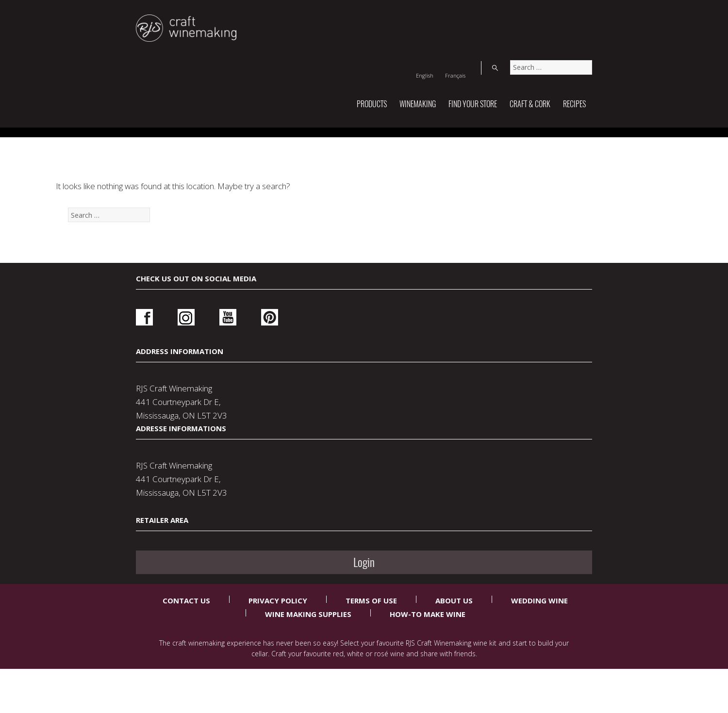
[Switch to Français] (548, 16)
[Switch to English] (517, 16)
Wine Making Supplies (308, 648)
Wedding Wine (539, 634)
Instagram (177, 479)
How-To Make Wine (428, 648)
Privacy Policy (278, 634)
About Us (454, 634)
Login (503, 483)
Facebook (144, 479)
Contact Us (186, 634)
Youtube (210, 479)
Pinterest (243, 479)
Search (582, 16)
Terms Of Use (371, 634)
